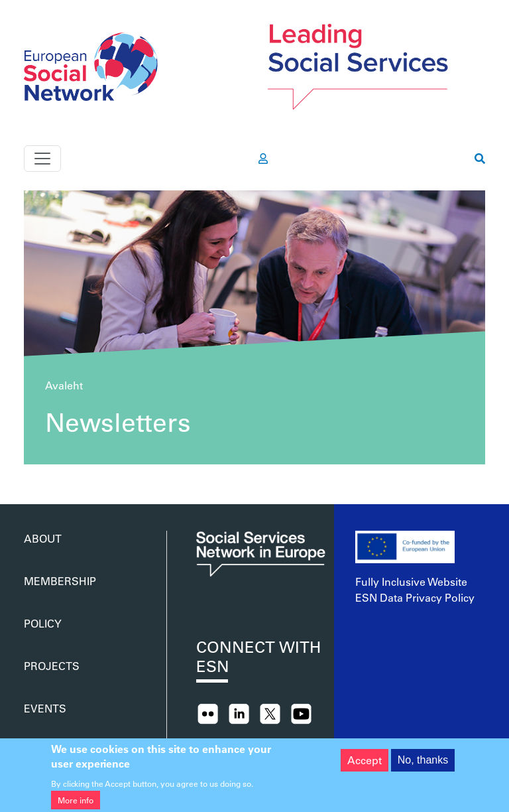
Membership (60, 581)
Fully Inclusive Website (411, 581)
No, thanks (423, 765)
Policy (43, 623)
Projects (52, 666)
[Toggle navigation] (42, 159)
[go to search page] (480, 159)
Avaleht (64, 385)
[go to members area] (263, 159)
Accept (365, 765)
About (43, 538)
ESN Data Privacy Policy (415, 597)
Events (45, 708)
